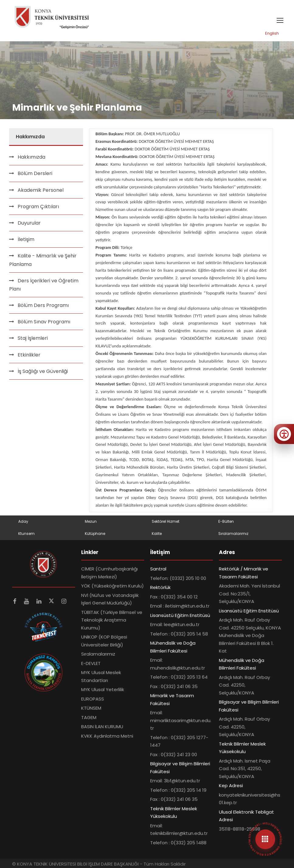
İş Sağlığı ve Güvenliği (43, 371)
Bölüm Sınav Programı (44, 322)
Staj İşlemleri (33, 338)
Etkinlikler (29, 355)
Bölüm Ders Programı (43, 305)
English (272, 33)
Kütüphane (95, 534)
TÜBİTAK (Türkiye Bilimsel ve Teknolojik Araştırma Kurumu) (112, 620)
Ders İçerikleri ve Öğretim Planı (44, 285)
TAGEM (89, 717)
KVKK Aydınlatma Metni (107, 736)
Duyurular (29, 223)
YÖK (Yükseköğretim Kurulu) (112, 586)
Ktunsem (26, 534)
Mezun (91, 521)
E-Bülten (226, 521)
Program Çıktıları (38, 207)
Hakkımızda (31, 157)
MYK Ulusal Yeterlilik (103, 689)
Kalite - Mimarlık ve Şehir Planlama (43, 260)
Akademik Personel (41, 190)
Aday (23, 521)
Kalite (157, 534)
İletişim (26, 239)
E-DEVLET (91, 663)
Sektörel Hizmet (166, 521)
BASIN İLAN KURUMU (102, 727)
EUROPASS (93, 699)
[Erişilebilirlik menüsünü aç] (284, 434)
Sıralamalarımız (233, 534)
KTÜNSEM (91, 708)
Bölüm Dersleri (35, 173)
